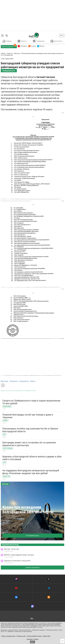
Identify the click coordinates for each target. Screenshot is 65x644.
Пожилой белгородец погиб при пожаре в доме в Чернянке (28, 416)
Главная (7, 41)
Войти (62, 35)
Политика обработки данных (34, 636)
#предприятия (24, 381)
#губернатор (14, 381)
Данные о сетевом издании (8, 636)
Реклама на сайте (21, 636)
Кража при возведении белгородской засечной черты (28, 510)
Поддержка (30, 639)
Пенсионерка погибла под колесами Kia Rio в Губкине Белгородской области (30, 430)
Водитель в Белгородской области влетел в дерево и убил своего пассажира (32, 458)
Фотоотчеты (56, 41)
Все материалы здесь (33, 536)
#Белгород (4, 381)
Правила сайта (46, 636)
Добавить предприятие (33, 568)
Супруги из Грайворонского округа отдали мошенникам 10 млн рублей (31, 402)
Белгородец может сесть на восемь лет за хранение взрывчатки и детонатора (29, 444)
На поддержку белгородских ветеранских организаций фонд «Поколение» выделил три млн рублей (31, 472)
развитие (36, 639)
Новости (22, 41)
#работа (33, 381)
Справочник (39, 41)
